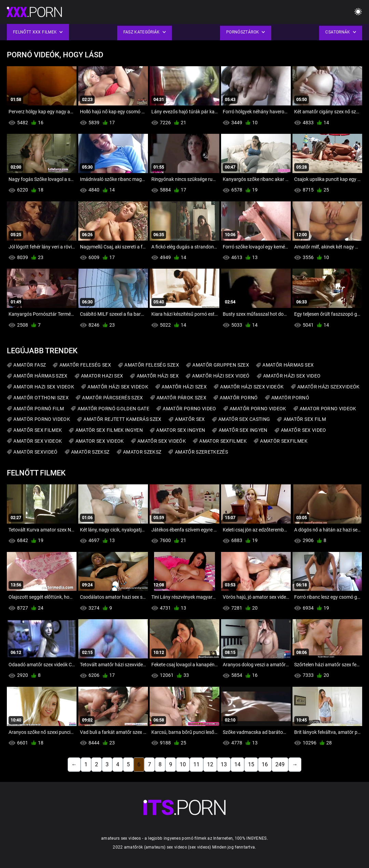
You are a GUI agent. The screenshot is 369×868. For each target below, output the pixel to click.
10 (183, 764)
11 (196, 764)
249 (280, 764)
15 (251, 764)
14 (237, 764)
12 (210, 764)
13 (224, 764)
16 (265, 764)
